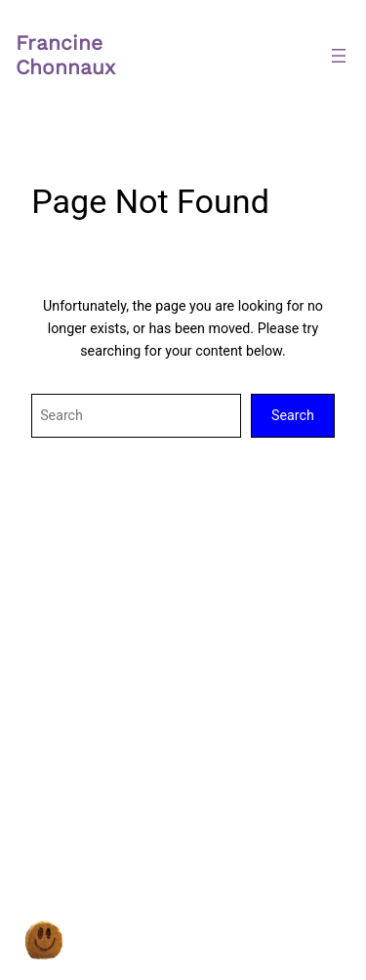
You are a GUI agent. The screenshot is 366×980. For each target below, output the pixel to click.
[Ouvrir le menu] (339, 56)
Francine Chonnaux (65, 55)
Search (293, 415)
